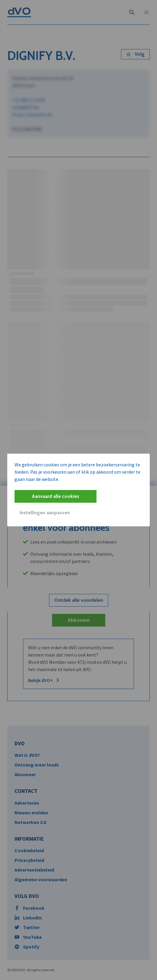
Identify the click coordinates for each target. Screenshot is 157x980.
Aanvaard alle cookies (56, 496)
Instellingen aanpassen (45, 513)
